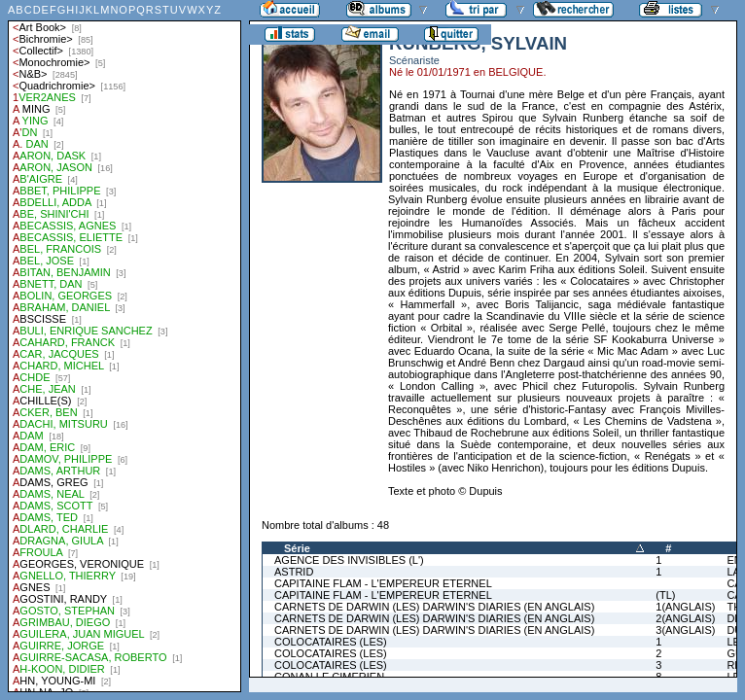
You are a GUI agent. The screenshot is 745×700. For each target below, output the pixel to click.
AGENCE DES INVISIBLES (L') (349, 560)
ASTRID (294, 572)
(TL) (665, 595)
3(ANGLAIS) (685, 630)
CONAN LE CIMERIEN (329, 677)
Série (297, 548)
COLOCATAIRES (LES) (331, 642)
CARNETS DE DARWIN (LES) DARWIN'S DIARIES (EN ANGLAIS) (434, 607)
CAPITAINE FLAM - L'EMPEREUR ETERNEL (383, 583)
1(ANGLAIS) (685, 607)
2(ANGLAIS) (685, 618)
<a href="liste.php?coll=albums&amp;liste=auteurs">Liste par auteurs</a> (124, 346)
